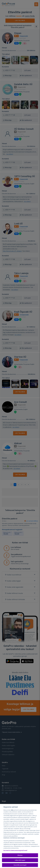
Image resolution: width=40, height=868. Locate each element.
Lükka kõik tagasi (20, 860)
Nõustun (20, 855)
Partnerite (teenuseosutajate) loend (15, 850)
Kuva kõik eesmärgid (20, 865)
